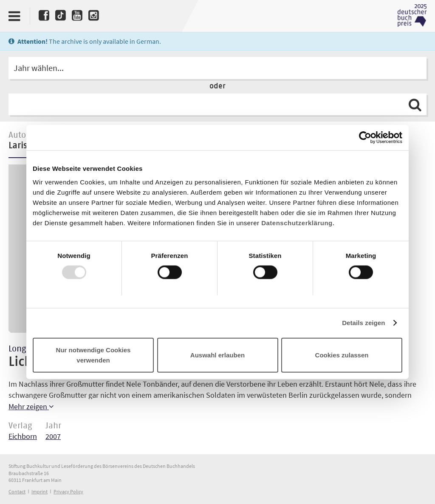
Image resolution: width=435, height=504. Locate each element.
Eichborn (23, 436)
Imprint (40, 491)
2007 (53, 436)
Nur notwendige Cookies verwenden (93, 355)
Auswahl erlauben (217, 355)
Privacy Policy (68, 491)
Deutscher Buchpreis (412, 16)
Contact (17, 491)
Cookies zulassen (342, 355)
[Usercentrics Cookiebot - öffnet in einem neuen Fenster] (365, 138)
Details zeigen (363, 323)
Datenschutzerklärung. (298, 222)
